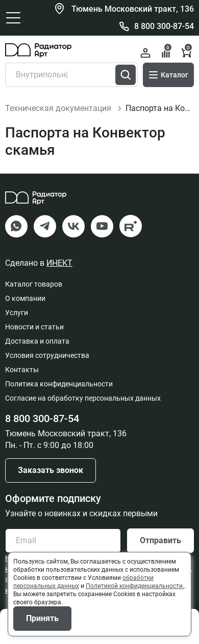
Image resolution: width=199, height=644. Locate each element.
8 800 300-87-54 (164, 26)
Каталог (168, 75)
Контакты (22, 370)
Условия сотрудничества (47, 355)
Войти (145, 53)
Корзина (187, 52)
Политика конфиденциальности (59, 384)
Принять (42, 618)
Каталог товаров (34, 284)
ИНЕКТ (59, 263)
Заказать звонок (51, 470)
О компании (25, 298)
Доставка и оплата (37, 341)
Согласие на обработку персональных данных (83, 398)
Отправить (160, 540)
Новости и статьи (34, 327)
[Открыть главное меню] (13, 18)
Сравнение (167, 52)
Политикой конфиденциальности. (135, 586)
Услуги (17, 313)
